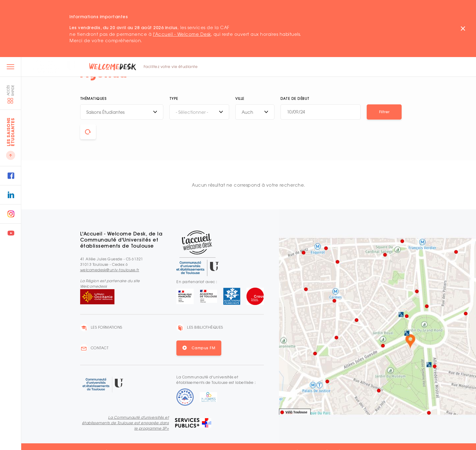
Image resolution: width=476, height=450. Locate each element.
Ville (240, 98)
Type (174, 98)
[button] (384, 112)
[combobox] (122, 112)
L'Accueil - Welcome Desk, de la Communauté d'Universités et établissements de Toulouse (121, 240)
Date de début (295, 98)
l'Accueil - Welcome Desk (182, 34)
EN (402, 68)
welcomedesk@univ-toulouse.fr (110, 270)
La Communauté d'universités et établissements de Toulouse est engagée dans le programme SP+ (126, 423)
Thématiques (93, 98)
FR (394, 68)
